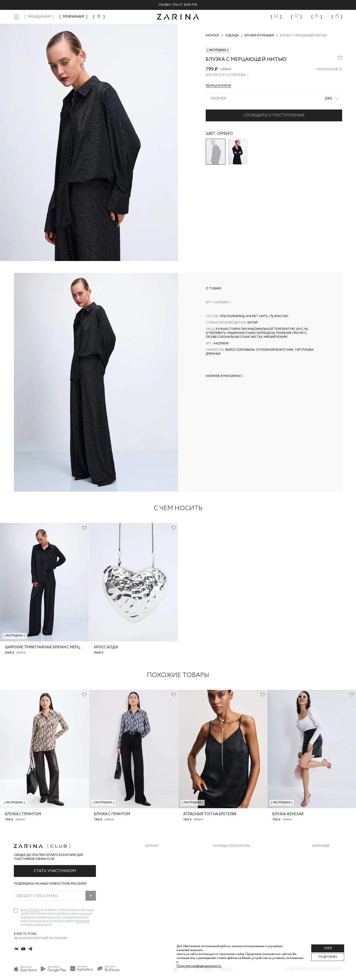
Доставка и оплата (229, 854)
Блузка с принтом (23, 814)
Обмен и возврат (227, 863)
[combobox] (274, 99)
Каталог (152, 846)
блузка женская (288, 814)
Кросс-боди (106, 647)
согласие (33, 910)
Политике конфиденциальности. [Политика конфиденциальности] (199, 966)
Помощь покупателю (232, 846)
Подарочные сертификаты (236, 893)
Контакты (321, 873)
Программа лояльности (233, 883)
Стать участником (55, 871)
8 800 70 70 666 (25, 934)
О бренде (320, 854)
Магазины (320, 893)
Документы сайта (228, 903)
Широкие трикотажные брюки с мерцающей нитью (57, 647)
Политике (83, 922)
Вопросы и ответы (229, 873)
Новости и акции (327, 883)
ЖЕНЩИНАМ (39, 17)
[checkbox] (16, 911)
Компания (321, 846)
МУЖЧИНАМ (73, 17)
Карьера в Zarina (325, 863)
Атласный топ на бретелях (210, 814)
